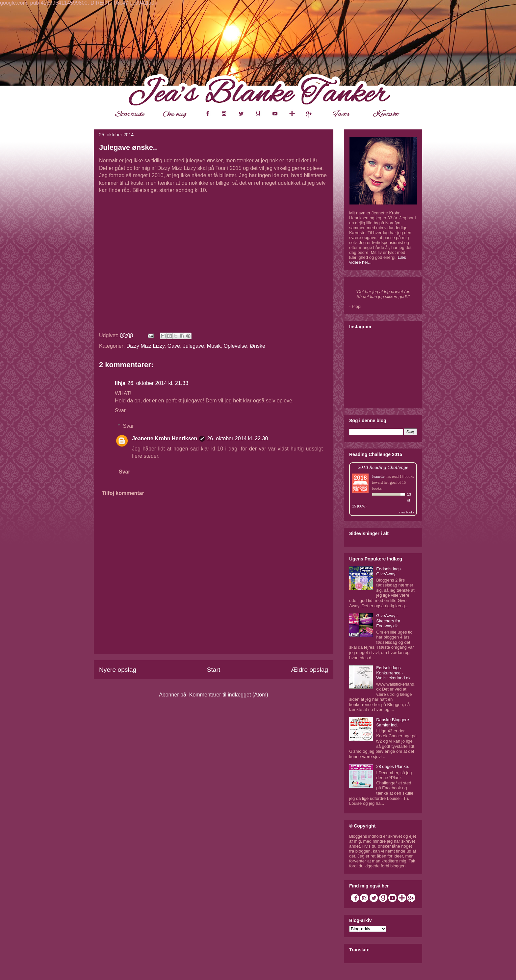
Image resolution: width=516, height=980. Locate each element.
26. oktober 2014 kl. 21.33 (158, 383)
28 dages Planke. (393, 766)
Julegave (193, 346)
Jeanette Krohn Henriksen (165, 438)
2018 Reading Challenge (383, 467)
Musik (214, 346)
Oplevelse (235, 346)
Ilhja (120, 383)
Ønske (258, 346)
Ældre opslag (310, 670)
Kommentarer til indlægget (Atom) (229, 695)
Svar (120, 410)
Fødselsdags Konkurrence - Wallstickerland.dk (393, 673)
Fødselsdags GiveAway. (388, 572)
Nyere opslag (118, 670)
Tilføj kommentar (123, 493)
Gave (174, 346)
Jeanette (378, 476)
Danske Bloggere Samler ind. (393, 722)
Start (214, 670)
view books (406, 512)
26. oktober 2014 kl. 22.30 (237, 438)
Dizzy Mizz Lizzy (145, 346)
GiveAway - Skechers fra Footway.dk (388, 621)
